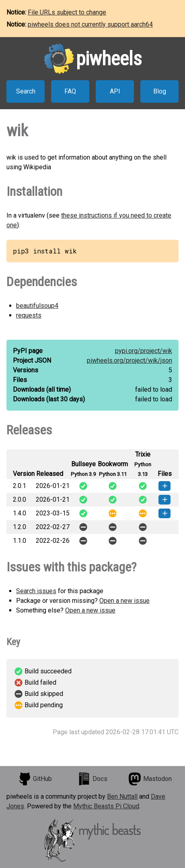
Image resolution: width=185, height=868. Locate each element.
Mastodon (150, 779)
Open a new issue (124, 601)
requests (29, 315)
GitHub (35, 779)
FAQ (70, 91)
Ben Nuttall (122, 796)
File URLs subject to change (67, 12)
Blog (160, 91)
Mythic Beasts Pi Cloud (106, 806)
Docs (92, 779)
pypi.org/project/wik (144, 351)
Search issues (36, 591)
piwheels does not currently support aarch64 (90, 24)
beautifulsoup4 (37, 306)
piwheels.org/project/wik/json (129, 360)
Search (26, 91)
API (115, 91)
